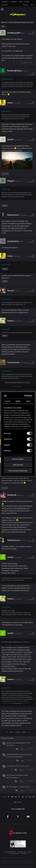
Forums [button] (4, 2)
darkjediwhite (13, 241)
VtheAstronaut (14, 540)
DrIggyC (11, 181)
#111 (31, 363)
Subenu (11, 321)
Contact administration (10, 852)
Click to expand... (17, 387)
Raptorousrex (13, 215)
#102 (31, 74)
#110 (31, 321)
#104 (31, 140)
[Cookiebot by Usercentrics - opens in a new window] (25, 396)
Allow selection (18, 465)
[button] (2, 9)
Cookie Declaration (14, 854)
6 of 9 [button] (18, 732)
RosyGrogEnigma (15, 71)
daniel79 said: (5, 299)
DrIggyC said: (5, 111)
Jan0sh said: (5, 607)
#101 (31, 33)
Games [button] (13, 2)
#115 (31, 495)
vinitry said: (4, 189)
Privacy (29, 852)
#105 (31, 181)
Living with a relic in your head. (18, 766)
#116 (31, 540)
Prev (12, 732)
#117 (31, 557)
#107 (31, 241)
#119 (31, 633)
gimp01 (10, 140)
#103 (31, 103)
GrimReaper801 (14, 33)
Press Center (24, 854)
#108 (31, 256)
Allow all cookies (18, 459)
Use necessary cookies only (18, 471)
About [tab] (28, 401)
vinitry (10, 103)
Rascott (10, 291)
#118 (31, 599)
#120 (31, 680)
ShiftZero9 (12, 495)
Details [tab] (18, 401)
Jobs (21, 2)
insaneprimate (13, 362)
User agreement (22, 852)
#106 (31, 215)
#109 (31, 291)
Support (5, 5)
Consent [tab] (8, 401)
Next (24, 732)
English (18, 802)
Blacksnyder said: (6, 79)
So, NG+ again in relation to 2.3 (18, 787)
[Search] (3, 26)
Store (27, 2)
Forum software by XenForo (16, 866)
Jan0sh (10, 557)
